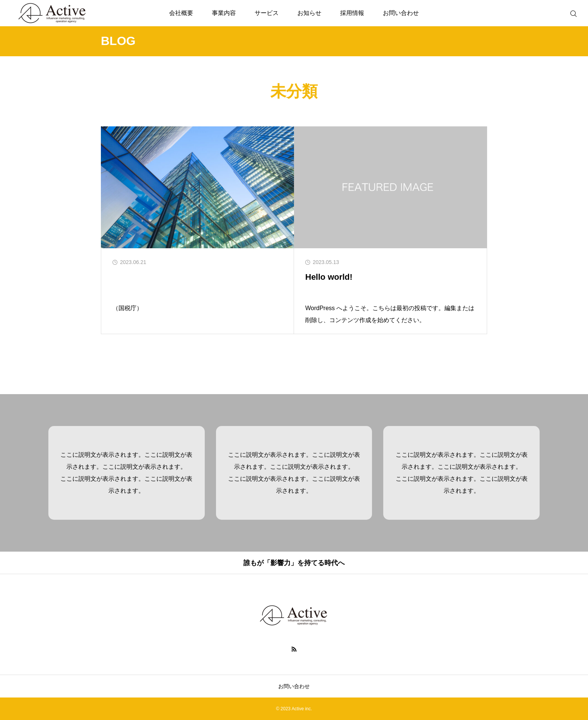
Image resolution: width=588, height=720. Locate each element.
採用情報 (352, 13)
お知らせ (309, 13)
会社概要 (181, 13)
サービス (267, 13)
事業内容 (224, 13)
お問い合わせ (401, 13)
